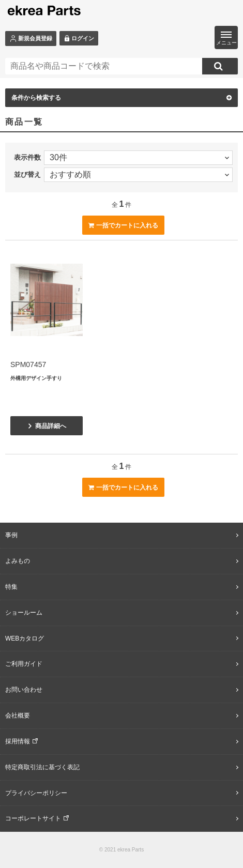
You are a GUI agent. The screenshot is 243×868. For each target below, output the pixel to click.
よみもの (18, 561)
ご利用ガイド (24, 664)
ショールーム (24, 613)
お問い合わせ (24, 690)
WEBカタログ (25, 638)
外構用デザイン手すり (36, 378)
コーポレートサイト (33, 818)
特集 (11, 587)
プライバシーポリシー (36, 793)
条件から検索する (121, 98)
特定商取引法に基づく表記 (42, 767)
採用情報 (18, 741)
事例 (11, 535)
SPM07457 (28, 364)
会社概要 (18, 715)
